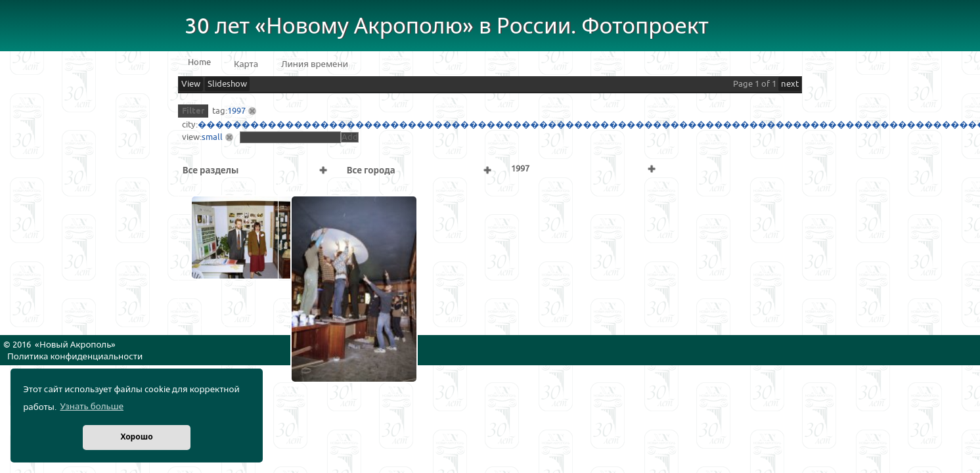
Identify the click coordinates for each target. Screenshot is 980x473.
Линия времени (315, 64)
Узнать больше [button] (92, 407)
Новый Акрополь (75, 345)
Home (199, 62)
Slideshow (227, 84)
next (790, 84)
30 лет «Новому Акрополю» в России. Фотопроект (447, 27)
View (191, 84)
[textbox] (290, 137)
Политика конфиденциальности (75, 357)
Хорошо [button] (136, 437)
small (212, 137)
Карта (246, 64)
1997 (236, 111)
